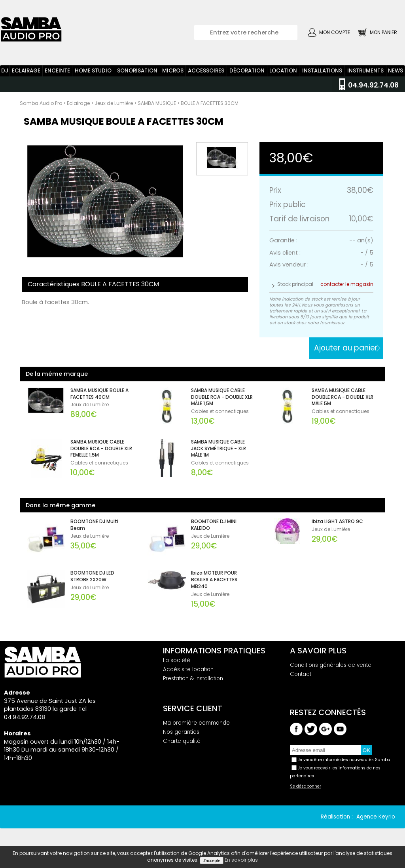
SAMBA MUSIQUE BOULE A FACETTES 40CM (99, 394)
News (396, 71)
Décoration (247, 71)
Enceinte (57, 71)
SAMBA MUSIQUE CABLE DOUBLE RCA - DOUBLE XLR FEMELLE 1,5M (101, 449)
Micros (173, 71)
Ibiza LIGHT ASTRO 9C (337, 522)
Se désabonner (306, 786)
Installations (322, 71)
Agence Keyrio (376, 817)
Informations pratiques (214, 651)
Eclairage (26, 71)
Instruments (365, 71)
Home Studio (93, 71)
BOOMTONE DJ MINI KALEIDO (214, 525)
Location (283, 71)
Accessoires (206, 71)
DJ (5, 71)
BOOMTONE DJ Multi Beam (94, 525)
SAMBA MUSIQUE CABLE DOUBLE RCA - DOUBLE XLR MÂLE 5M (343, 397)
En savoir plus (241, 860)
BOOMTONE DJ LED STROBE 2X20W (92, 576)
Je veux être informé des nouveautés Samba (344, 760)
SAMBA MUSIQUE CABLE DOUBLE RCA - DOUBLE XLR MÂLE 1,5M (222, 397)
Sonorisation (137, 71)
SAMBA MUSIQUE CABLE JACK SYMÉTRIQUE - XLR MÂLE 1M (219, 449)
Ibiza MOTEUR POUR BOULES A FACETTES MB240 (214, 580)
